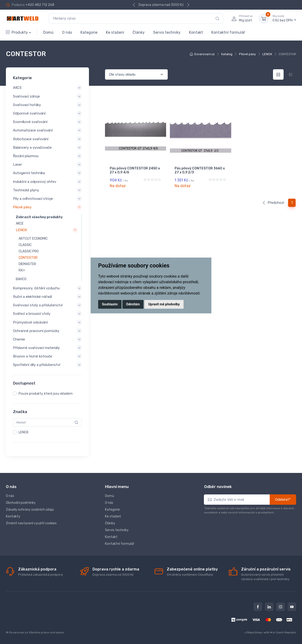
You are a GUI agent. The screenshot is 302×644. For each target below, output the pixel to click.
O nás (67, 32)
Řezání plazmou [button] (26, 156)
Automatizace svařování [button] (33, 130)
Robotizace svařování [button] (31, 139)
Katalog (227, 54)
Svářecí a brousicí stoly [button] (32, 314)
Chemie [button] (19, 339)
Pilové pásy (247, 54)
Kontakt (196, 32)
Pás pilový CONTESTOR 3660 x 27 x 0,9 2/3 (200, 170)
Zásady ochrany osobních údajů (30, 510)
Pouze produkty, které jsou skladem (46, 394)
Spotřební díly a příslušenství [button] (37, 365)
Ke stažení (115, 32)
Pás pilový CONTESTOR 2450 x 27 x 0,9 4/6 (135, 170)
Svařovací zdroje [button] (26, 96)
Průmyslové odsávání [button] (30, 322)
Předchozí (273, 203)
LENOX (267, 54)
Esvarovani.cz (205, 54)
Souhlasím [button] (110, 304)
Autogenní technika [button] (29, 173)
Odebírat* (283, 500)
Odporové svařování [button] (29, 113)
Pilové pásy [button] (22, 207)
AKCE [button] (17, 88)
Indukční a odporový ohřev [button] (35, 181)
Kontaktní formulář (228, 32)
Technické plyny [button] (26, 190)
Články (139, 32)
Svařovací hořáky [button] (27, 105)
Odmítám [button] (133, 304)
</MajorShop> (254, 632)
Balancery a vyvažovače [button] (32, 148)
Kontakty (13, 516)
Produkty (17, 32)
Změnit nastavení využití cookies (31, 523)
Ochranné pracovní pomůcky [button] (36, 331)
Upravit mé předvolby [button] (164, 304)
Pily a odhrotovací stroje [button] (33, 199)
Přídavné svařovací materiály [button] (36, 348)
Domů (48, 32)
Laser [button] (17, 164)
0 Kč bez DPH (284, 18)
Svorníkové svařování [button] (30, 122)
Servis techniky (167, 32)
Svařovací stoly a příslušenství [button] (38, 305)
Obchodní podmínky (21, 503)
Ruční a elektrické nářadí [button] (32, 297)
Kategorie (89, 32)
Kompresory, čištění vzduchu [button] (36, 288)
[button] (47, 230)
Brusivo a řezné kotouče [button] (33, 356)
